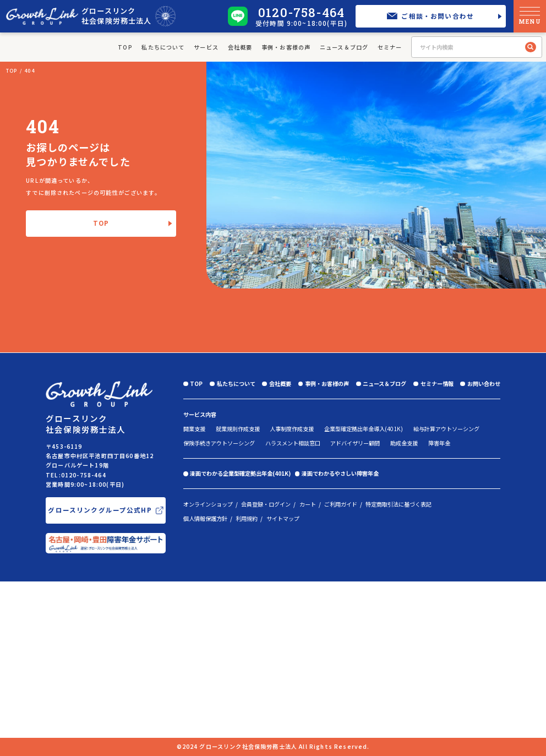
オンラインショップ (208, 504)
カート (308, 504)
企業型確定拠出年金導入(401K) (364, 429)
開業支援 (194, 429)
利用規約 (247, 519)
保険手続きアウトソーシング (219, 443)
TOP (125, 47)
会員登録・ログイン (266, 504)
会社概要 (240, 47)
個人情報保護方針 (205, 519)
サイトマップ (283, 519)
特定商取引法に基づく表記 (398, 504)
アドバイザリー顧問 (355, 443)
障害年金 (439, 443)
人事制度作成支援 (292, 429)
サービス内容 (200, 414)
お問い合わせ (484, 384)
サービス (206, 47)
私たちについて (163, 47)
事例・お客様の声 (286, 47)
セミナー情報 (437, 384)
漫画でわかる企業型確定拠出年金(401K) (240, 474)
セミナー (390, 47)
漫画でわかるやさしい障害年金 (340, 474)
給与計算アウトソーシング (446, 429)
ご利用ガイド (341, 504)
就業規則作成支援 (238, 429)
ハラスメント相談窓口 (293, 443)
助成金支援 (404, 443)
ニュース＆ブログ (344, 47)
